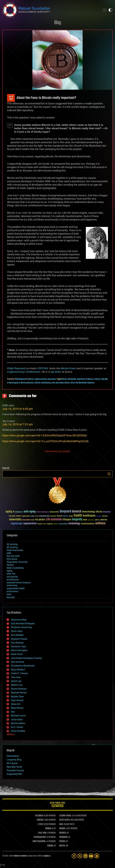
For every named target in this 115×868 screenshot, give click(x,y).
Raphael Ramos (19, 693)
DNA (9, 553)
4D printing (12, 547)
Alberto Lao (17, 685)
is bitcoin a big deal (101, 379)
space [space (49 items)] (56, 524)
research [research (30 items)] (40, 524)
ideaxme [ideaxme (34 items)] (105, 516)
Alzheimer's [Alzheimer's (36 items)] (19, 512)
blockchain (72, 379)
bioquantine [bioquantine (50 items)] (54, 512)
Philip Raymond (16, 368)
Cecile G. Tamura (19, 673)
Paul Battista (17, 643)
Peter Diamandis (15, 550)
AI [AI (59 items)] (14, 512)
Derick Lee (16, 681)
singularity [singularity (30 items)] (50, 524)
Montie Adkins (18, 723)
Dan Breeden (17, 635)
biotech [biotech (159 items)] (77, 512)
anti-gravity (12, 577)
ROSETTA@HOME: (39, 841)
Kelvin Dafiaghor (19, 650)
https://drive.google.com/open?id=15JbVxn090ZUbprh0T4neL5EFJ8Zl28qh (45, 435)
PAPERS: (62, 841)
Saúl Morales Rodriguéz (23, 623)
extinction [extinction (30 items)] (53, 516)
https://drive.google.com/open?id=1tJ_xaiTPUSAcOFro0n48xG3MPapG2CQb (45, 441)
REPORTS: (63, 833)
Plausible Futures (15, 770)
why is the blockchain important (82, 383)
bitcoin (31, 379)
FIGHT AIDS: (42, 833)
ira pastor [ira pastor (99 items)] (40, 520)
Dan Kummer (17, 662)
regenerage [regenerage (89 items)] (17, 524)
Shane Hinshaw (19, 689)
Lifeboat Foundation (20, 856)
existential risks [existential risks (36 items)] (44, 516)
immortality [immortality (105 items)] (15, 520)
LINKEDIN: (40, 820)
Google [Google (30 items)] (71, 516)
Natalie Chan (17, 697)
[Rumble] (97, 856)
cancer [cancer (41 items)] (18, 516)
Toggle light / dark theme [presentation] (110, 10)
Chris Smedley (18, 731)
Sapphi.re (47, 856)
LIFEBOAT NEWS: (65, 816)
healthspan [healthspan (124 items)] (89, 516)
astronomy (12, 585)
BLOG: (61, 824)
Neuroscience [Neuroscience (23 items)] (91, 520)
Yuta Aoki (16, 677)
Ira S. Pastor (17, 727)
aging (9, 571)
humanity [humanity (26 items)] (99, 516)
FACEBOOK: (39, 816)
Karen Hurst (17, 654)
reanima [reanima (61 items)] (104, 520)
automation (12, 591)
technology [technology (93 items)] (74, 524)
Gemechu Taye (18, 647)
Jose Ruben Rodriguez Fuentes (26, 658)
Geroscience (13, 756)
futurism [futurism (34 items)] (66, 516)
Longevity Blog (14, 760)
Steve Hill (16, 704)
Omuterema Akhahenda (23, 666)
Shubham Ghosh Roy (22, 627)
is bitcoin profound (26, 383)
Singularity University (17, 562)
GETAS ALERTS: (65, 820)
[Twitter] (80, 856)
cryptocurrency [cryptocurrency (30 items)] (26, 516)
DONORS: (48, 829)
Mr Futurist (12, 763)
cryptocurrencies (41, 379)
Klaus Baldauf (18, 670)
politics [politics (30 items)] (97, 520)
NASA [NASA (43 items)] (85, 520)
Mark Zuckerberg (15, 568)
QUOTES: (62, 846)
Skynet (10, 565)
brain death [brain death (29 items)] (12, 516)
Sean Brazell (17, 700)
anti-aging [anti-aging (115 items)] (30, 512)
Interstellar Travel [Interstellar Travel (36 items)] (28, 520)
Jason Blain (17, 720)
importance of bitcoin (85, 379)
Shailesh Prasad (19, 639)
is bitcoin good (13, 383)
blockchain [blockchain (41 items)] (107, 512)
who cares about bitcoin (61, 383)
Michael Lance (18, 716)
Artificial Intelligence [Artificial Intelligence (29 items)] (43, 512)
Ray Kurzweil (13, 556)
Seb (13, 712)
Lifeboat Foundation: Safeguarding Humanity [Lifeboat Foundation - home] (50, 10)
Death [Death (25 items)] (36, 516)
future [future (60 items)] (60, 516)
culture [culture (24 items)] (33, 516)
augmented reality (16, 588)
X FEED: (40, 824)
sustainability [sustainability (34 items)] (63, 524)
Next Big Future (14, 767)
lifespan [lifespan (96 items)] (67, 520)
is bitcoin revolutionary (42, 383)
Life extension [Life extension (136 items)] (54, 520)
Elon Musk (12, 559)
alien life (11, 574)
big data (11, 597)
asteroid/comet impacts (19, 583)
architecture (13, 580)
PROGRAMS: (64, 837)
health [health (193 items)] (78, 516)
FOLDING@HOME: (40, 837)
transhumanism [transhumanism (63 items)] (88, 524)
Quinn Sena (17, 631)
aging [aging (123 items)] (9, 512)
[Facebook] (74, 856)
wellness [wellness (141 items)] (100, 523)
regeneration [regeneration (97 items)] (30, 524)
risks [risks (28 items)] (44, 524)
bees (9, 594)
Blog (58, 23)
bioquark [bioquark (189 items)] (65, 512)
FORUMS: (50, 846)
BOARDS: (62, 829)
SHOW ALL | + (11, 735)
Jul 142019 (11, 98)
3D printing (12, 544)
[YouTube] (91, 856)
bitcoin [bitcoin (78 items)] (99, 512)
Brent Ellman (17, 708)
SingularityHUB (14, 774)
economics (52, 379)
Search (109, 474)
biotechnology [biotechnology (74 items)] (89, 512)
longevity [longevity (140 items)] (77, 520)
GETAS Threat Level (57, 805)
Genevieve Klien (19, 620)
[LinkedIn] (85, 856)
